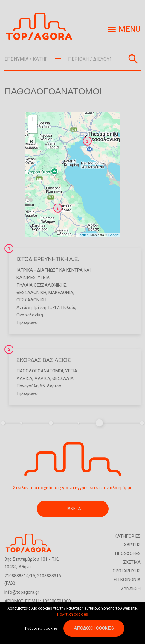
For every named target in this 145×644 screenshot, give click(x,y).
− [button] (33, 129)
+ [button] (33, 120)
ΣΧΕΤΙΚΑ (132, 562)
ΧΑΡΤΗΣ (132, 545)
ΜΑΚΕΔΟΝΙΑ (61, 293)
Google (113, 235)
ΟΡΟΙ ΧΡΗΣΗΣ (127, 571)
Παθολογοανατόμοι (40, 371)
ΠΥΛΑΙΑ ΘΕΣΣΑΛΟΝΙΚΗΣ (41, 285)
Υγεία (44, 278)
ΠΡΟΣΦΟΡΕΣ (128, 554)
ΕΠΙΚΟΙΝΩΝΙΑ (127, 580)
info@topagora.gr (22, 592)
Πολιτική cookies (72, 614)
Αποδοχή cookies (94, 628)
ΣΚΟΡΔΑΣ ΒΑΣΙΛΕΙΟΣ (44, 360)
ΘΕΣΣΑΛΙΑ (63, 378)
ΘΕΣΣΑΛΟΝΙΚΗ (31, 293)
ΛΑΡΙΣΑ (24, 378)
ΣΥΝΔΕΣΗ (131, 588)
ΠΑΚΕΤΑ (73, 509)
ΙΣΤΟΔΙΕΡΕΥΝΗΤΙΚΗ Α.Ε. (48, 259)
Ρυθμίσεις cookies (41, 628)
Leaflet (83, 235)
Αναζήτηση (133, 59)
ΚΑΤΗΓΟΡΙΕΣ (128, 536)
